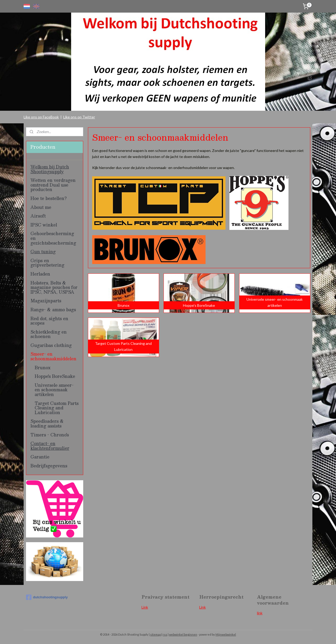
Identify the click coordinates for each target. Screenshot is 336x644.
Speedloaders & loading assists (47, 423)
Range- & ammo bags (53, 310)
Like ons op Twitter (79, 117)
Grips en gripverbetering (47, 263)
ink (203, 607)
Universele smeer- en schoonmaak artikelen (54, 390)
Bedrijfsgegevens (49, 466)
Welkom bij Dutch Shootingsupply (50, 169)
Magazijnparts (46, 301)
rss (165, 634)
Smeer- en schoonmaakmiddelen (53, 356)
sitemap (156, 634)
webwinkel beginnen (183, 634)
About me (41, 207)
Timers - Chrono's (50, 435)
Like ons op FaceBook (41, 117)
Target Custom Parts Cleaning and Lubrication (57, 408)
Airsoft (38, 216)
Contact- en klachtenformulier (50, 446)
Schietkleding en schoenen (49, 334)
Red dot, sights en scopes (49, 321)
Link (145, 607)
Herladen (40, 274)
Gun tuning (43, 252)
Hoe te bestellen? (49, 198)
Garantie (40, 457)
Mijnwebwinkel (226, 634)
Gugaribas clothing (51, 345)
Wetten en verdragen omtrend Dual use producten (53, 185)
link (260, 613)
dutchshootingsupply (47, 597)
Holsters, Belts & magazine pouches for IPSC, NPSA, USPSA (54, 287)
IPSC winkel (44, 225)
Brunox (43, 368)
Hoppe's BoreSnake (55, 376)
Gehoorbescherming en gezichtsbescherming (53, 238)
